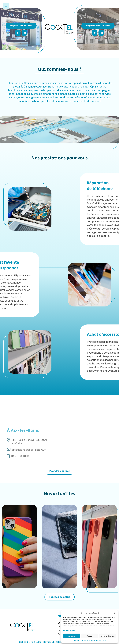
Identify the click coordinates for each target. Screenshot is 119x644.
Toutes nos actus (60, 597)
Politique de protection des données (84, 640)
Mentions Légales (52, 642)
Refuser (90, 636)
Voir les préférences (107, 636)
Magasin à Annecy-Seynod (98, 26)
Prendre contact (59, 471)
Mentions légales (101, 640)
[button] (115, 613)
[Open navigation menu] (6, 6)
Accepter (72, 636)
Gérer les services (69, 630)
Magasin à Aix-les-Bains (21, 26)
